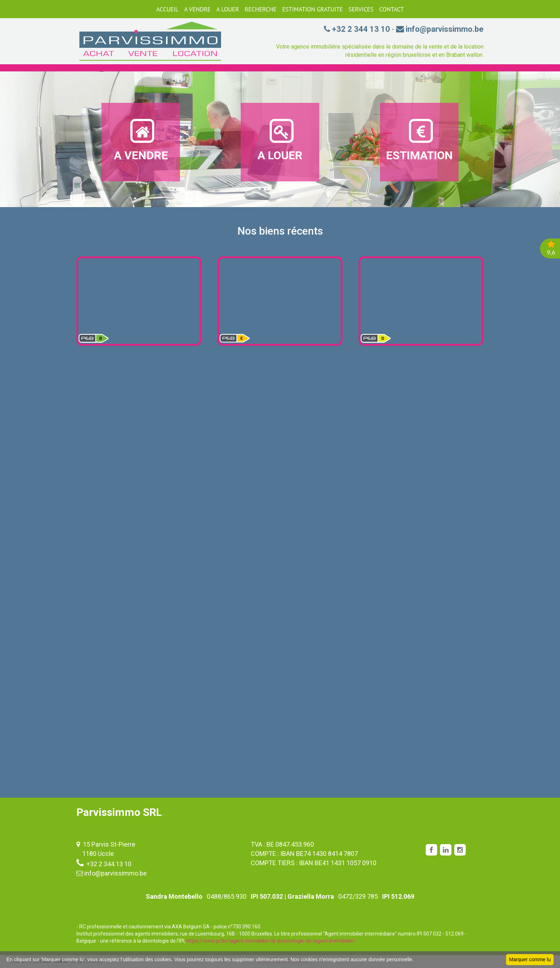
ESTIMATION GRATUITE (312, 9)
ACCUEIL (167, 9)
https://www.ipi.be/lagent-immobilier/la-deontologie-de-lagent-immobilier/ (271, 941)
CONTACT (392, 9)
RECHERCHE (261, 9)
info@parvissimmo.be (116, 873)
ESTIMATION (419, 140)
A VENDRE (197, 9)
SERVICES (361, 9)
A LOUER (228, 9)
